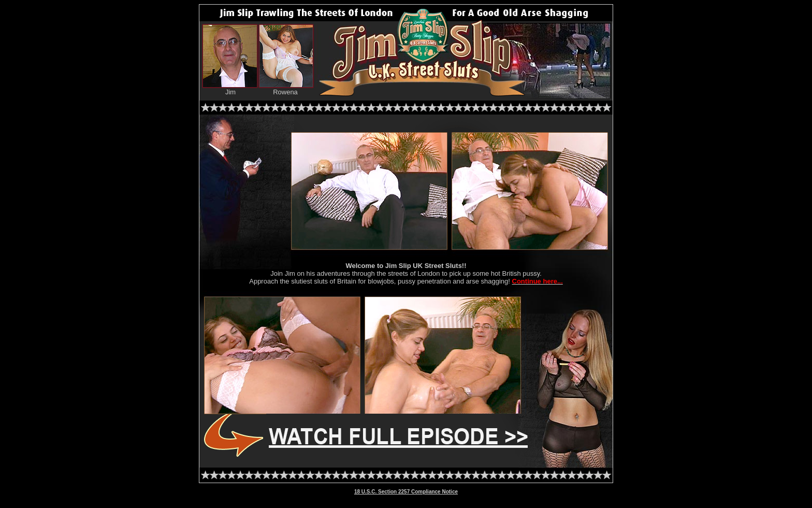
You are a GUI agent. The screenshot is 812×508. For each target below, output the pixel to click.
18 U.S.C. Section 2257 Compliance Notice (406, 492)
